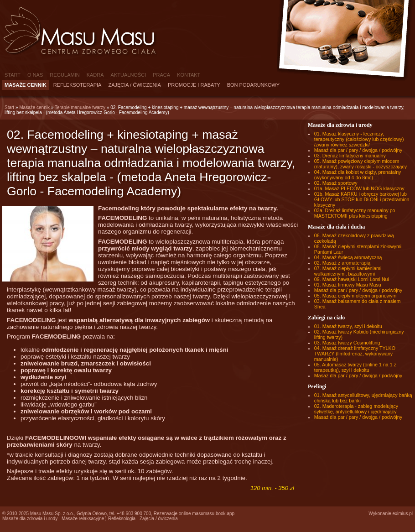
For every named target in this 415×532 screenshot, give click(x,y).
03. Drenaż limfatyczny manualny (350, 156)
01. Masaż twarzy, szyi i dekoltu (348, 326)
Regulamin (65, 75)
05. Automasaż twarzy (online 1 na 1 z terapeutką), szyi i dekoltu (355, 367)
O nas (35, 75)
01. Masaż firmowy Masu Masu (348, 285)
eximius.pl (403, 514)
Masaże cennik (26, 85)
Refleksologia (122, 519)
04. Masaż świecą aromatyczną (348, 257)
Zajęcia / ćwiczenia (135, 85)
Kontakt (189, 75)
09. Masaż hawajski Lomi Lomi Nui (352, 279)
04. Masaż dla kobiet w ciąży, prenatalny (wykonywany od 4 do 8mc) (358, 175)
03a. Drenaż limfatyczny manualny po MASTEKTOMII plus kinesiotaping (355, 213)
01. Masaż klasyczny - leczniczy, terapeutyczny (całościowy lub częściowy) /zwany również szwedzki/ (359, 139)
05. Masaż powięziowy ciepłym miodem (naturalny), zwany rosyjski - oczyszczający (361, 164)
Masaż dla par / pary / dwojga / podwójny (358, 150)
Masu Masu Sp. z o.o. (52, 514)
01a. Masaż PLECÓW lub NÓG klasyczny (359, 188)
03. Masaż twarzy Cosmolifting (347, 343)
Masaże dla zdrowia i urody (30, 519)
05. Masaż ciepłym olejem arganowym (355, 296)
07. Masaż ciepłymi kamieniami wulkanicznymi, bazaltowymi (348, 271)
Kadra (95, 75)
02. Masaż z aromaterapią (342, 263)
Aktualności (129, 75)
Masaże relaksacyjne (83, 519)
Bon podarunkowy (254, 85)
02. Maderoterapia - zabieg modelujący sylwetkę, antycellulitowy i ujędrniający (356, 409)
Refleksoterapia (78, 85)
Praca (161, 75)
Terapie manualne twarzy (80, 107)
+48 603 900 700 (134, 514)
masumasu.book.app (213, 514)
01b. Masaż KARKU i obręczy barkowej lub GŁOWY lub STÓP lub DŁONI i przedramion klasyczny (362, 199)
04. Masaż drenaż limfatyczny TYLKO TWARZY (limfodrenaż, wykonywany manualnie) (355, 354)
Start (13, 75)
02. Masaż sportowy (336, 183)
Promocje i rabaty (194, 85)
